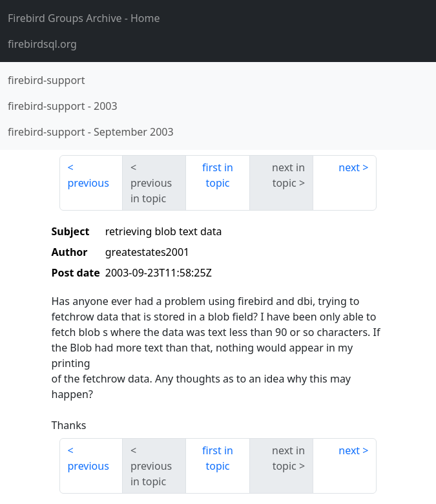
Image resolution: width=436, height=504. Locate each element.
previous (88, 183)
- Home (84, 18)
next (349, 167)
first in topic (218, 175)
